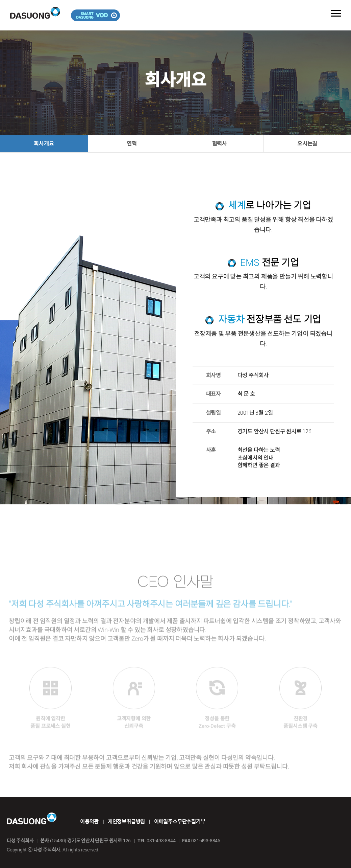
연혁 (132, 144)
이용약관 (89, 822)
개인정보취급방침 (126, 822)
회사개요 (44, 144)
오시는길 (307, 144)
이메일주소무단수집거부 (180, 822)
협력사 (220, 144)
